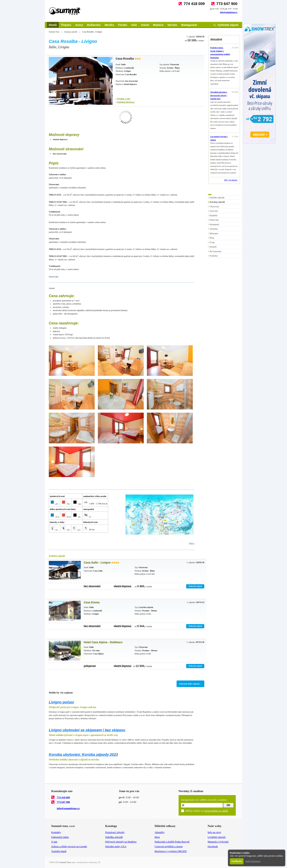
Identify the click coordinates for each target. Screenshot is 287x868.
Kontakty (214, 256)
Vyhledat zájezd (228, 25)
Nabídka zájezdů (217, 197)
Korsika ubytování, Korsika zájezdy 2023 (83, 755)
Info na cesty (214, 832)
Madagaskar (189, 25)
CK (99, 862)
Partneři (213, 247)
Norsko (172, 25)
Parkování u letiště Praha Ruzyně (172, 842)
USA (134, 25)
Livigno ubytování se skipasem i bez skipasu (87, 730)
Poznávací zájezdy (115, 832)
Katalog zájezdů (71, 32)
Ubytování (214, 206)
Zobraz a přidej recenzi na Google (69, 846)
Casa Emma (92, 602)
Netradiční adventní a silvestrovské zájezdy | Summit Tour (219, 95)
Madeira (158, 25)
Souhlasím (237, 861)
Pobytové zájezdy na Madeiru (121, 842)
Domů (53, 25)
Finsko (122, 25)
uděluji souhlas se (206, 811)
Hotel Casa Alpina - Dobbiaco (103, 642)
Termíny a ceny (124, 99)
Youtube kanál (59, 851)
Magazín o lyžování (218, 842)
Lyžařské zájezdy (217, 837)
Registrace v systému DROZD (171, 851)
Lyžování (214, 211)
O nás (212, 242)
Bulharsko (94, 25)
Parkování (214, 220)
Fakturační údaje (60, 837)
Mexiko (109, 25)
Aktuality (214, 229)
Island (145, 25)
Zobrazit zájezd (195, 586)
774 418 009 (194, 4)
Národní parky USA (116, 846)
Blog (212, 238)
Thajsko (66, 25)
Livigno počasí (61, 702)
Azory (79, 25)
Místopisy (214, 233)
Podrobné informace (126, 102)
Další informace (253, 861)
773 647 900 (227, 4)
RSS (226, 180)
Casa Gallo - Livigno (97, 563)
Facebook (213, 846)
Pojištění (214, 215)
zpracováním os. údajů (216, 811)
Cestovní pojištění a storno (169, 846)
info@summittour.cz (229, 12)
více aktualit (233, 180)
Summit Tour (54, 32)
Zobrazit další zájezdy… (190, 684)
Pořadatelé (214, 224)
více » (192, 543)
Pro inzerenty (216, 251)
